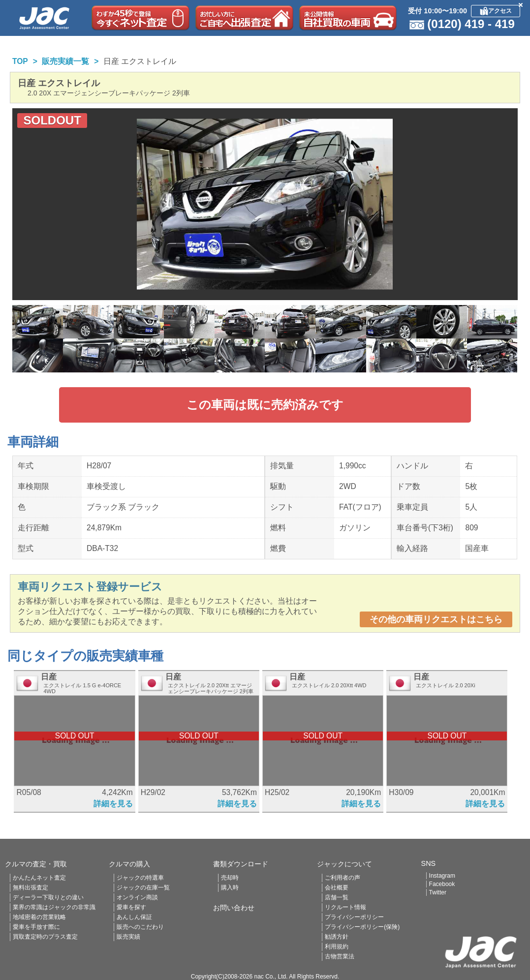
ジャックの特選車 (140, 878)
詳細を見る (113, 804)
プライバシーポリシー (354, 917)
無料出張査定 (31, 888)
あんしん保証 (134, 917)
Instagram (442, 876)
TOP (20, 61)
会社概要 (337, 888)
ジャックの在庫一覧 (143, 888)
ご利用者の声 (343, 878)
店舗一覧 (337, 897)
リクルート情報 (345, 907)
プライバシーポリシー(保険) (362, 927)
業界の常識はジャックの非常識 (54, 907)
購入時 (230, 888)
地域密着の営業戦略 (39, 917)
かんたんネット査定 (39, 878)
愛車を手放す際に (36, 927)
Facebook (442, 884)
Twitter (438, 892)
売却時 (230, 878)
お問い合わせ (234, 908)
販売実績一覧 (65, 61)
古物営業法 (340, 956)
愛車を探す (131, 907)
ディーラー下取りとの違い (48, 897)
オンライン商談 (137, 897)
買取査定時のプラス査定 (45, 937)
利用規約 (337, 947)
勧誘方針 (337, 937)
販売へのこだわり (140, 927)
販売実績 (128, 937)
